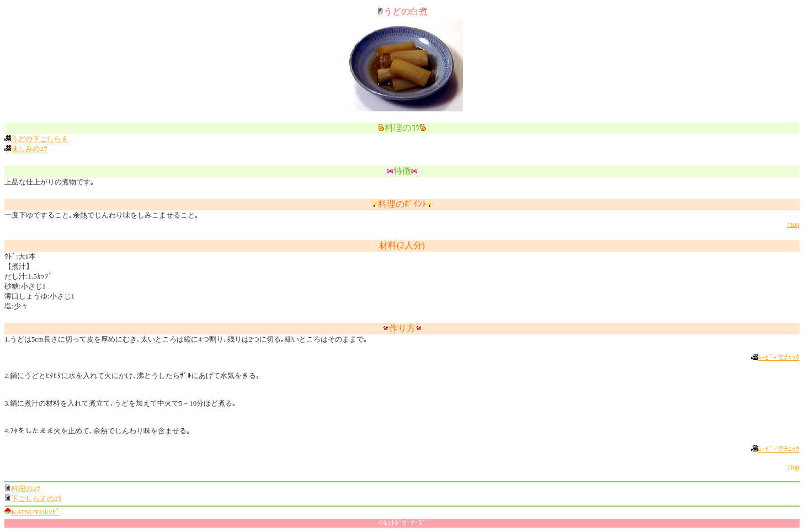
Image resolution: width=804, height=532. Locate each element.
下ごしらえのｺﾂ (36, 499)
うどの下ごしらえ (40, 139)
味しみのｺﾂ (29, 149)
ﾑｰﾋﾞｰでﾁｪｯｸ (779, 357)
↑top (793, 224)
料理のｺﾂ (26, 489)
